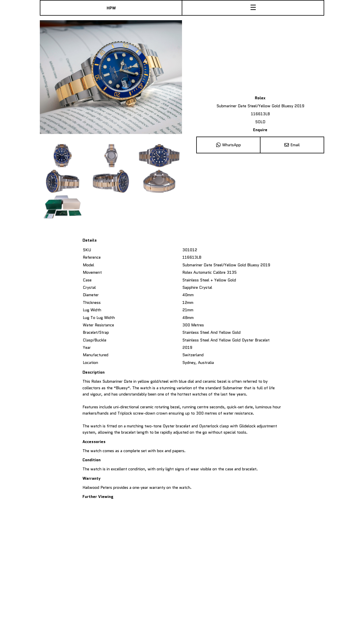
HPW (111, 8)
